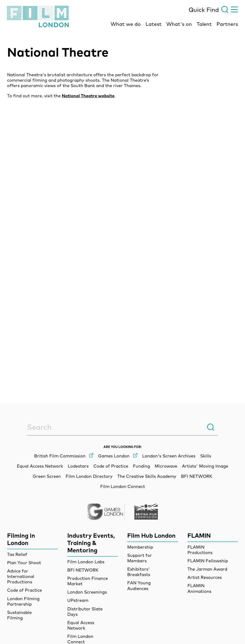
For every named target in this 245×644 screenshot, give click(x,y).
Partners (227, 24)
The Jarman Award (207, 569)
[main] (122, 206)
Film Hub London (151, 535)
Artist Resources (205, 577)
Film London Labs (86, 562)
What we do (126, 24)
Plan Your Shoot (24, 563)
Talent (204, 24)
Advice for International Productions (21, 576)
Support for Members (140, 558)
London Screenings (87, 592)
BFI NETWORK (83, 570)
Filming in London (21, 539)
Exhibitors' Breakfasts (139, 572)
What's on (179, 24)
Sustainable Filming (19, 615)
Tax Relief (17, 554)
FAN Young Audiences (139, 586)
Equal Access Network (81, 625)
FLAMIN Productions (200, 550)
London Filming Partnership (23, 601)
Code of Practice (25, 590)
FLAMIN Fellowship (208, 561)
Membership (140, 547)
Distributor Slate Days (85, 612)
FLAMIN (199, 535)
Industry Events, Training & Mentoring (91, 543)
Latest (154, 24)
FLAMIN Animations (199, 588)
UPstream (78, 600)
